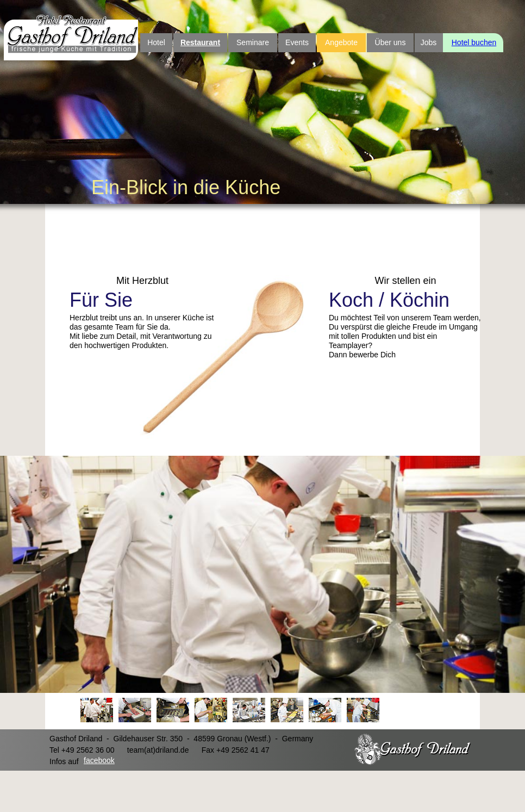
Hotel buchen (474, 42)
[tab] (97, 710)
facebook (99, 760)
